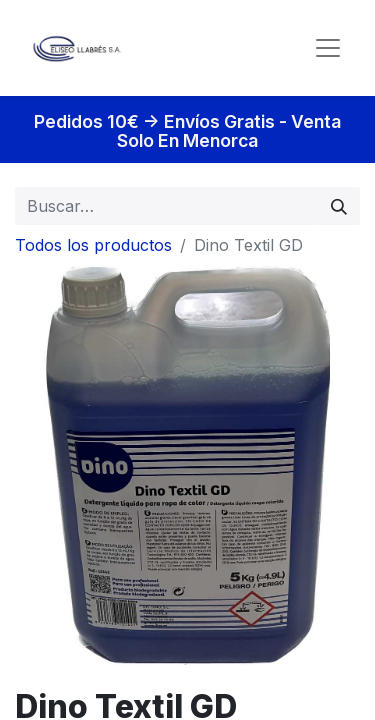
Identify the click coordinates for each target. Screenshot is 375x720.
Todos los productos (93, 245)
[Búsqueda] (339, 206)
